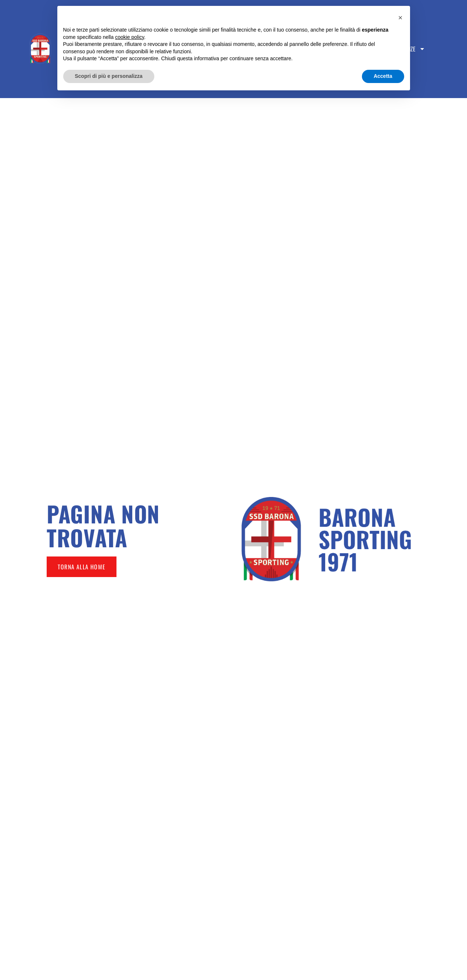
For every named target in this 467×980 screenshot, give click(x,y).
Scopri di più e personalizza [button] (109, 76)
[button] (400, 18)
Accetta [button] (383, 76)
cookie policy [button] (130, 37)
